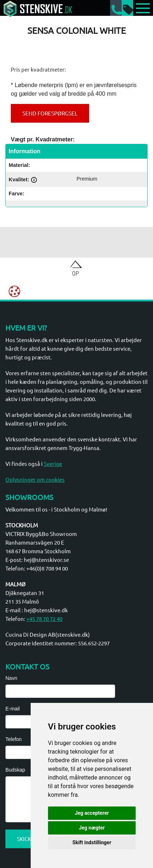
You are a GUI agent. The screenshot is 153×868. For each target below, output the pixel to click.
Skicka (26, 839)
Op (76, 273)
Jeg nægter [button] (92, 828)
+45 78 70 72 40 (44, 619)
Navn (11, 678)
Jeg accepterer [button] (92, 813)
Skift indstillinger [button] (92, 842)
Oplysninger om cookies (35, 479)
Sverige (53, 463)
